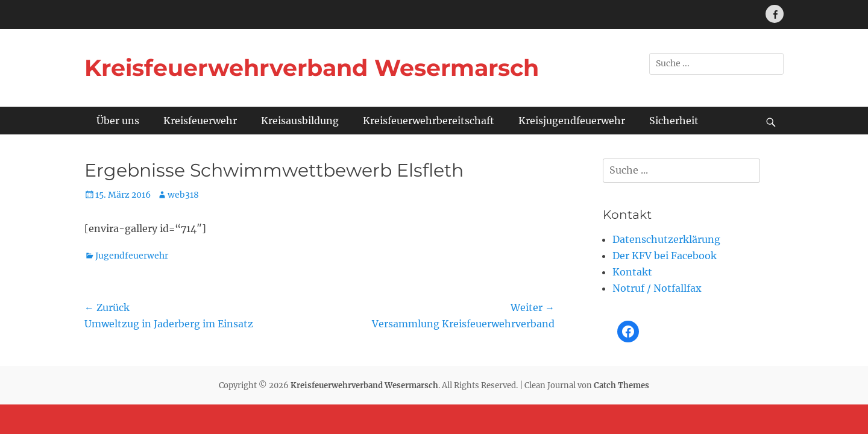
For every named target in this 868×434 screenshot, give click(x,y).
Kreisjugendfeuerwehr (572, 121)
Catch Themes (621, 385)
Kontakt (632, 272)
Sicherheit (674, 121)
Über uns (118, 121)
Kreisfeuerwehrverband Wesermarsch (312, 68)
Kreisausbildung (300, 121)
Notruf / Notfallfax (657, 288)
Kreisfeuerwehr (200, 121)
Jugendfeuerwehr (132, 256)
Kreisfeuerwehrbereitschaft (429, 121)
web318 (183, 195)
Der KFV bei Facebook (665, 256)
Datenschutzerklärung (666, 239)
